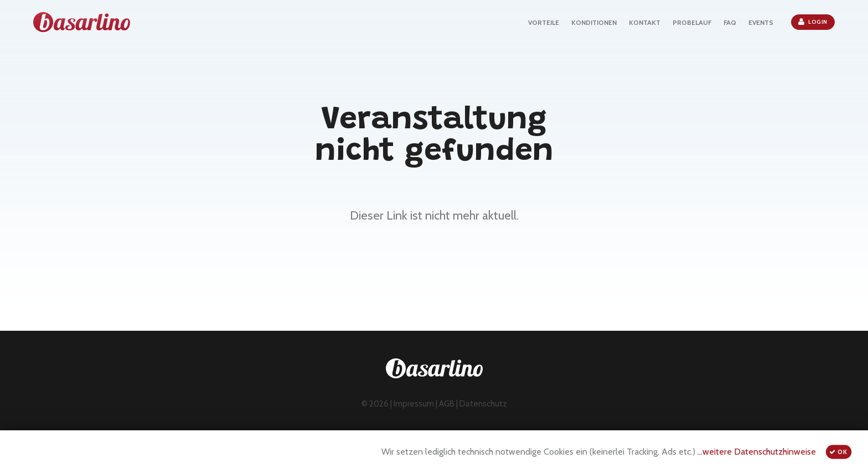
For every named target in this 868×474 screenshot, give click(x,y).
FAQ (730, 22)
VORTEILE (544, 22)
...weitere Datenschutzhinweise (757, 452)
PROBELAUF (692, 22)
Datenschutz (483, 404)
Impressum (414, 404)
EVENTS (761, 22)
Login (813, 22)
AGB (447, 404)
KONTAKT (645, 22)
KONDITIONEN (594, 22)
